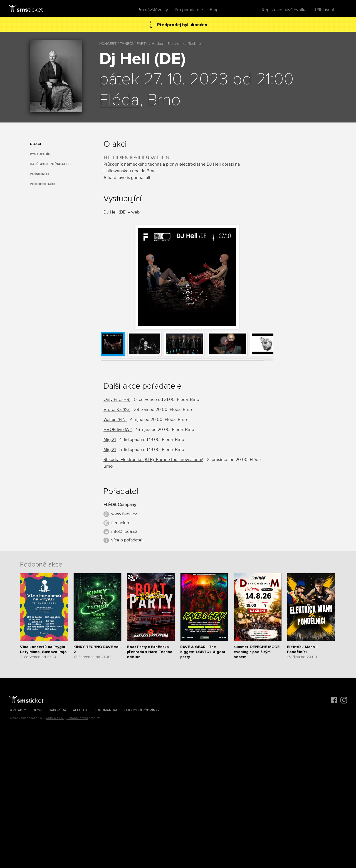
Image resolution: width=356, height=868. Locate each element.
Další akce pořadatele (51, 164)
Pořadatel (40, 174)
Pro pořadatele (189, 10)
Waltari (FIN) (115, 420)
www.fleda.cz (124, 514)
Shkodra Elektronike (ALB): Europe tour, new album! (153, 460)
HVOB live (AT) (118, 430)
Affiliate (81, 710)
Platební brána (77, 718)
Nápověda (57, 710)
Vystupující (40, 154)
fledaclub (120, 523)
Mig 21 (110, 440)
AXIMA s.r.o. (55, 718)
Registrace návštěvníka (284, 10)
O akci (35, 144)
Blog (214, 10)
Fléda (119, 100)
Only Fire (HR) (117, 399)
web (135, 212)
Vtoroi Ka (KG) (117, 410)
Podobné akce (43, 184)
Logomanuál (106, 710)
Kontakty (18, 710)
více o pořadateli (127, 540)
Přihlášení (325, 10)
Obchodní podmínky (142, 710)
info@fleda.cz (124, 531)
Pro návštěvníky (153, 10)
